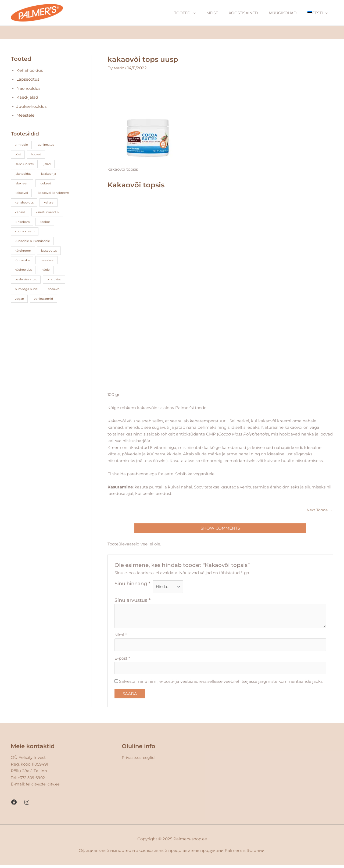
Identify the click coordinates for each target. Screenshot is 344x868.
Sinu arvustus (132, 602)
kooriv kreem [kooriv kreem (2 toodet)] (26, 242)
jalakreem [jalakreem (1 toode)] (23, 184)
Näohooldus (29, 89)
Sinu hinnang (132, 585)
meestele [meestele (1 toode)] (50, 271)
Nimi (121, 636)
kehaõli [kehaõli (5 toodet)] (21, 223)
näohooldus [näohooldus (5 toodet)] (24, 281)
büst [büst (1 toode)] (18, 155)
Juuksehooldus (32, 107)
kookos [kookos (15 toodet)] (47, 232)
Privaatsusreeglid (139, 760)
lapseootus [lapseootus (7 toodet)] (52, 261)
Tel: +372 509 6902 (29, 781)
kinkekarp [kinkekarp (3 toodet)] (23, 232)
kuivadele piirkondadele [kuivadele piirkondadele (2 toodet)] (34, 252)
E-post (122, 660)
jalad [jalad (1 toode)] (51, 165)
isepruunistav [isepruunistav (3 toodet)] (26, 165)
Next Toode (319, 511)
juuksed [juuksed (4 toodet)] (47, 184)
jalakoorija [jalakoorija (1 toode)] (52, 174)
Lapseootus (28, 80)
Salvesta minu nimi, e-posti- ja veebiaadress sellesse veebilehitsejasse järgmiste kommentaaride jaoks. (221, 684)
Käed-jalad (28, 98)
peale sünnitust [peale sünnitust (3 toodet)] (27, 290)
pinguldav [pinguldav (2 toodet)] (58, 290)
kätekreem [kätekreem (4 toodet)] (24, 261)
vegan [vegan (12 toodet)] (20, 310)
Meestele (26, 116)
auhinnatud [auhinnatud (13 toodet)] (49, 145)
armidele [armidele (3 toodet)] (22, 145)
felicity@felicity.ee (43, 787)
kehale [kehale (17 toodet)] (51, 213)
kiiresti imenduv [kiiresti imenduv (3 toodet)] (50, 223)
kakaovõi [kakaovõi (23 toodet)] (22, 194)
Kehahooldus (30, 71)
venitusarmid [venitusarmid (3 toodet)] (46, 310)
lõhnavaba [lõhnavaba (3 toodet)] (23, 271)
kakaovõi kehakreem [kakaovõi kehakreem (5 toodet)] (32, 203)
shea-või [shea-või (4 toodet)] (58, 300)
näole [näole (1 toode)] (49, 281)
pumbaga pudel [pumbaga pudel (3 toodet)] (28, 300)
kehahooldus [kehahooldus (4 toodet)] (25, 213)
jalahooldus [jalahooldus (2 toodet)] (24, 174)
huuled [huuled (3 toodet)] (38, 155)
